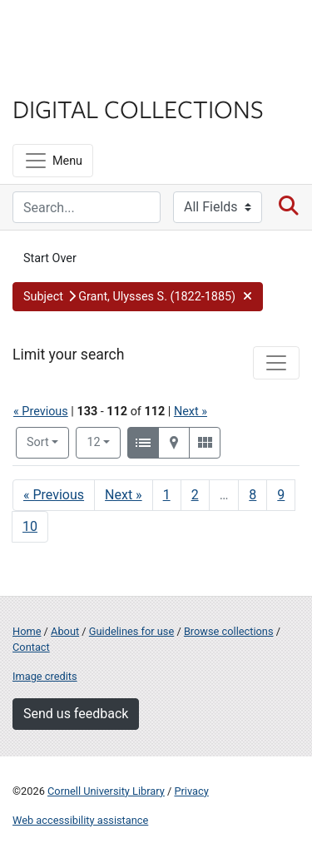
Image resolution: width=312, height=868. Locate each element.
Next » (191, 412)
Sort (38, 442)
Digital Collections (138, 108)
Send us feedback (76, 714)
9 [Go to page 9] (281, 495)
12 (104, 441)
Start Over (50, 258)
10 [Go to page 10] (30, 526)
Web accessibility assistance (80, 820)
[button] (138, 297)
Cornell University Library (106, 791)
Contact (31, 647)
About (65, 631)
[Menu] (53, 161)
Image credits (45, 676)
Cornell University (96, 32)
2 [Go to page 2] (195, 495)
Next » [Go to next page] (124, 495)
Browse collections (229, 631)
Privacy (191, 791)
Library (62, 76)
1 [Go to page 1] (167, 495)
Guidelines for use (131, 631)
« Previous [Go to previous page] (54, 495)
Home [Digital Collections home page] (27, 631)
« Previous (41, 412)
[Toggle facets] (276, 363)
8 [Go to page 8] (253, 495)
